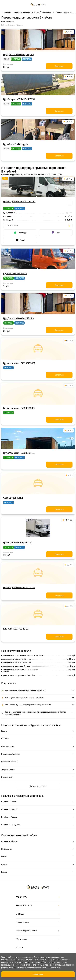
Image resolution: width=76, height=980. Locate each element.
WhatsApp (20, 233)
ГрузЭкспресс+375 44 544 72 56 (19, 99)
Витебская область (44, 12)
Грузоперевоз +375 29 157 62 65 (19, 588)
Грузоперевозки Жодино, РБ (17, 543)
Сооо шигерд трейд (13, 498)
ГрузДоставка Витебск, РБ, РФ (18, 55)
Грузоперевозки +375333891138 (19, 453)
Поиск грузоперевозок (24, 12)
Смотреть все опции (38, 786)
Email (20, 240)
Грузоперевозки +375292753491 (19, 363)
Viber (56, 233)
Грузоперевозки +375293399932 (19, 408)
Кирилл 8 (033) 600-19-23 (16, 629)
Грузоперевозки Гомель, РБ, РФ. (19, 202)
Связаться (59, 66)
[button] (37, 49)
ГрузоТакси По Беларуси (15, 144)
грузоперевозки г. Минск (15, 274)
